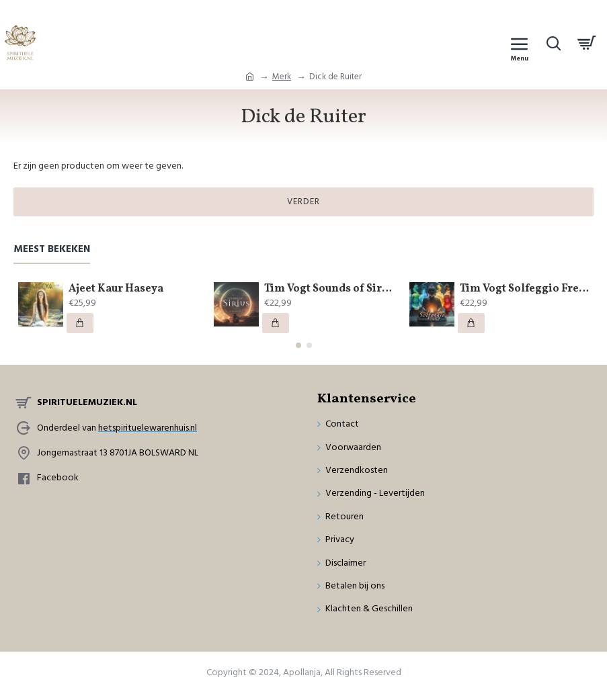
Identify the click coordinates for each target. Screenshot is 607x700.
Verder (303, 202)
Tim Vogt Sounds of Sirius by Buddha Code (329, 289)
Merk (282, 77)
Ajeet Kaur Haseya (116, 289)
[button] (298, 345)
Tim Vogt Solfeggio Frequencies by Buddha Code (524, 289)
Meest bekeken (52, 250)
